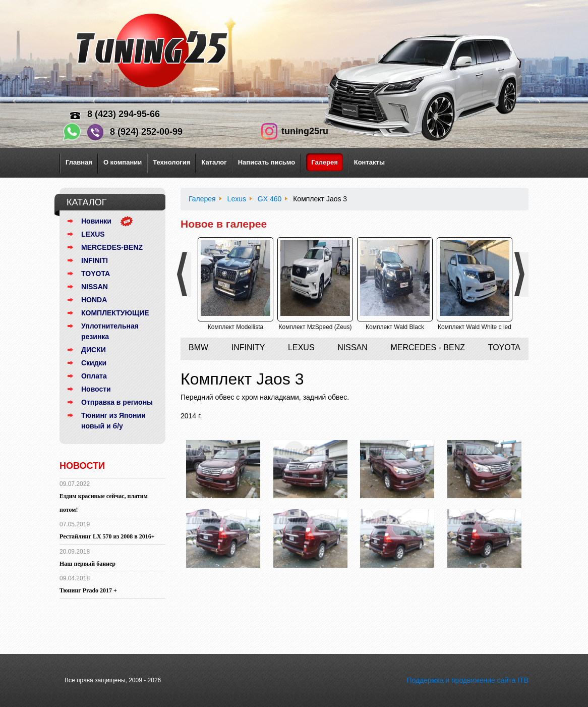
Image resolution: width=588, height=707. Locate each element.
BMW (198, 347)
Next (523, 275)
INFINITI (95, 260)
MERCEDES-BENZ (112, 247)
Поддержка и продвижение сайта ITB (467, 680)
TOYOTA (96, 274)
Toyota (504, 347)
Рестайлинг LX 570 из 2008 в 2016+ (107, 536)
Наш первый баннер (87, 564)
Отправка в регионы (117, 402)
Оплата (94, 376)
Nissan (352, 347)
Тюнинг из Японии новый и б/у (113, 421)
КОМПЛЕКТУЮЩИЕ (115, 313)
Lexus (301, 347)
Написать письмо (267, 162)
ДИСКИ (94, 350)
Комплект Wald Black (395, 327)
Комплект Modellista (236, 327)
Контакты (369, 162)
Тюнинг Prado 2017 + (88, 590)
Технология (171, 162)
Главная (79, 162)
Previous (186, 275)
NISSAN (95, 287)
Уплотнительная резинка (110, 331)
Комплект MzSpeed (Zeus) (315, 327)
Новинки (96, 221)
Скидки (94, 363)
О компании (123, 162)
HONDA (94, 300)
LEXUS (93, 234)
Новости (96, 389)
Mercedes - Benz (428, 347)
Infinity (248, 347)
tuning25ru (305, 131)
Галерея (325, 162)
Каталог (214, 162)
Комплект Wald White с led (475, 327)
